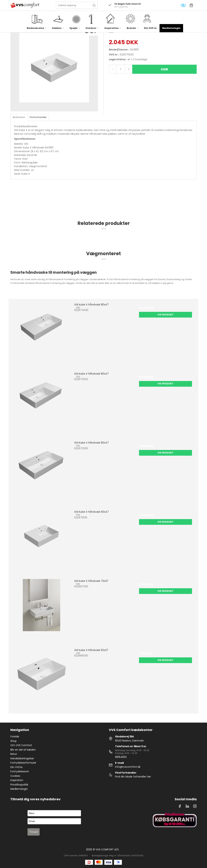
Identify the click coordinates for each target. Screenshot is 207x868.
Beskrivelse (19, 117)
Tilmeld (34, 832)
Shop (13, 741)
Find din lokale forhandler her (133, 777)
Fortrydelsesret (20, 771)
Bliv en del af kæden (23, 750)
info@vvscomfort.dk (128, 767)
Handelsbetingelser (22, 758)
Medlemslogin (171, 28)
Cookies (15, 776)
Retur (14, 754)
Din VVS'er (150, 28)
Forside (15, 736)
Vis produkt (166, 315)
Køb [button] (164, 69)
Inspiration (17, 780)
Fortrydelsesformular (23, 763)
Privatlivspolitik (19, 785)
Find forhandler (38, 117)
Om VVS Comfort (21, 745)
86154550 (121, 757)
